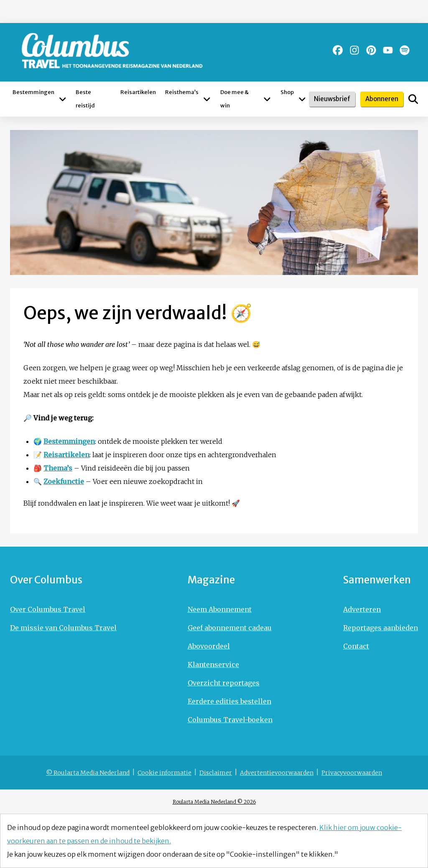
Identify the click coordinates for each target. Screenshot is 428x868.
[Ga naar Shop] (287, 99)
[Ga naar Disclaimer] (216, 773)
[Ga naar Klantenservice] (230, 664)
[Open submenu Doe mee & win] (267, 99)
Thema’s (58, 468)
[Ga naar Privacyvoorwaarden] (352, 773)
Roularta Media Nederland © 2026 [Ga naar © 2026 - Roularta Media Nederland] (214, 802)
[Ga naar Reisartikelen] (138, 99)
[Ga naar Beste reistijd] (93, 99)
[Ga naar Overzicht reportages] (230, 683)
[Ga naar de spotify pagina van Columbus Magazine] (405, 50)
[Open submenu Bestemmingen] (62, 99)
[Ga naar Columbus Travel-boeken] (230, 720)
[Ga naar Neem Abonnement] (230, 609)
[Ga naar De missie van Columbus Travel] (63, 628)
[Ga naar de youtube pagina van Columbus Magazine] (388, 50)
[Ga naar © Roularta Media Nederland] (88, 773)
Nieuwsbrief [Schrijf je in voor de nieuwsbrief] (332, 99)
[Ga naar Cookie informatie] (164, 773)
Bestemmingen (69, 441)
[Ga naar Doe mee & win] (240, 99)
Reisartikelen (66, 455)
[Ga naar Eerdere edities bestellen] (230, 701)
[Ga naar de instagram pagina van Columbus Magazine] (354, 50)
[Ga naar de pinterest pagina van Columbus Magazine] (371, 50)
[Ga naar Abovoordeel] (230, 646)
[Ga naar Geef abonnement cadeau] (230, 628)
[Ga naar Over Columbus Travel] (63, 609)
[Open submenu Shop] (302, 99)
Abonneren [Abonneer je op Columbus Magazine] (382, 99)
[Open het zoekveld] (413, 99)
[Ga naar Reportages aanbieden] (381, 628)
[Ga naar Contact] (381, 646)
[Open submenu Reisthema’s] (207, 99)
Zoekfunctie (64, 481)
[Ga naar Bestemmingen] (33, 99)
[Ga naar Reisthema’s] (182, 99)
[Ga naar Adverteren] (381, 609)
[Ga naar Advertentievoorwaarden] (277, 773)
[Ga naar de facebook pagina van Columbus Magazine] (338, 50)
